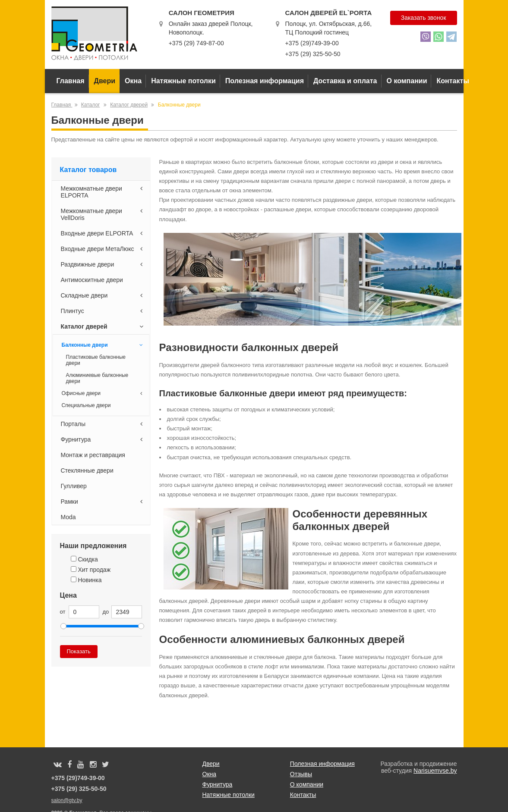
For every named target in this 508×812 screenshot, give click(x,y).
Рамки (103, 502)
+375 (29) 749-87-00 (196, 43)
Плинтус (103, 311)
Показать (79, 651)
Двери (105, 81)
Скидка (84, 559)
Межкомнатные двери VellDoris (103, 214)
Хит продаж (91, 570)
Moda (68, 517)
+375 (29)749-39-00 (312, 43)
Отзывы (301, 774)
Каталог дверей (129, 105)
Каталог (91, 105)
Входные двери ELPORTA (103, 233)
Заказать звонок (424, 18)
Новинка (86, 580)
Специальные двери (86, 405)
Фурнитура (103, 439)
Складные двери (103, 295)
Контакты (453, 81)
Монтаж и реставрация (93, 455)
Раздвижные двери (103, 264)
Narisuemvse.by (435, 771)
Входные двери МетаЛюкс (103, 249)
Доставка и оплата (345, 81)
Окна (133, 81)
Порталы (103, 424)
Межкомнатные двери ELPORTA (103, 192)
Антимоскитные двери (92, 280)
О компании (407, 81)
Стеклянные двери (87, 470)
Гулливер (74, 486)
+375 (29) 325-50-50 (312, 54)
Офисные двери (103, 393)
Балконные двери (103, 345)
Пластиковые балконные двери (96, 360)
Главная (71, 81)
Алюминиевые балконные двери (97, 378)
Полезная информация (265, 81)
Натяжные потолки (183, 81)
